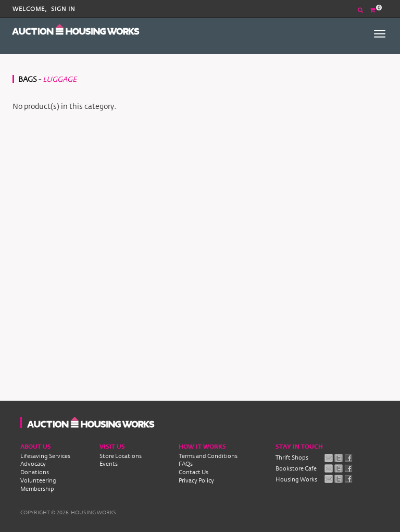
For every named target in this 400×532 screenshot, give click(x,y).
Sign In (63, 9)
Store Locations (121, 456)
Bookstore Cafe (296, 468)
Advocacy (33, 464)
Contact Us (193, 472)
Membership (37, 489)
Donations (35, 472)
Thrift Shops (292, 457)
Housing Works (296, 479)
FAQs (186, 464)
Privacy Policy (196, 480)
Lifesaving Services (45, 456)
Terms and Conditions (208, 456)
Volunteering (38, 480)
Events (109, 464)
